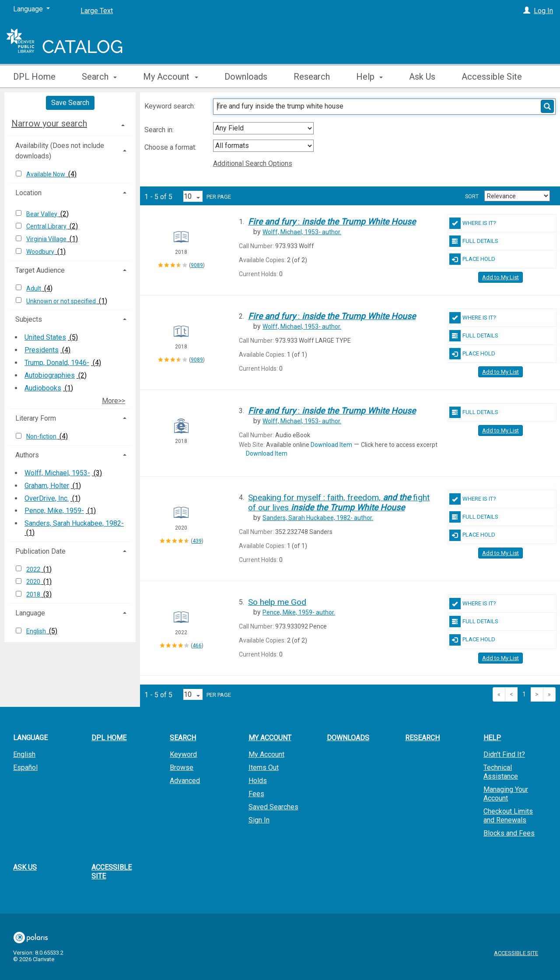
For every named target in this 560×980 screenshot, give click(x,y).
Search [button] (99, 77)
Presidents (42, 350)
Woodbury (41, 252)
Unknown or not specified (62, 301)
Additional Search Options (253, 163)
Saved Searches (273, 807)
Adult (34, 288)
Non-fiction (42, 436)
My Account (266, 754)
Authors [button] (27, 455)
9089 (197, 265)
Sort (472, 197)
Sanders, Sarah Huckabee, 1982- (74, 523)
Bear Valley (42, 214)
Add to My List (500, 277)
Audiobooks (43, 388)
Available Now (46, 174)
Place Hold (472, 259)
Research (312, 77)
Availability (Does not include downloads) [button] (60, 151)
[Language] (31, 9)
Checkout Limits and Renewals (508, 816)
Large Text (97, 11)
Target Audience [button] (40, 270)
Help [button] (369, 77)
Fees (256, 794)
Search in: (160, 130)
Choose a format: (171, 147)
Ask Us (422, 77)
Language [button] (30, 613)
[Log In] (527, 11)
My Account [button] (170, 77)
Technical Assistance (501, 772)
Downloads (246, 77)
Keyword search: (171, 106)
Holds (258, 781)
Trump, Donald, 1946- (57, 363)
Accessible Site (492, 77)
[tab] (70, 123)
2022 (34, 569)
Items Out (264, 767)
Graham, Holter (47, 486)
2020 (34, 582)
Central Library (47, 226)
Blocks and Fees (509, 833)
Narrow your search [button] (49, 123)
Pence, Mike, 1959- (54, 511)
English (37, 631)
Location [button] (28, 193)
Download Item (331, 445)
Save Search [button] (70, 103)
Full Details (474, 241)
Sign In (259, 820)
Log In (543, 11)
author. (302, 232)
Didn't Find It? (504, 754)
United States (45, 337)
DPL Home (34, 77)
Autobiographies (50, 375)
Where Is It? (473, 223)
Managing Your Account (506, 794)
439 (197, 541)
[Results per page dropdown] (193, 196)
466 (197, 646)
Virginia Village (47, 239)
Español (25, 767)
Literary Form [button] (36, 418)
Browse (182, 767)
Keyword (183, 754)
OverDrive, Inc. (47, 498)
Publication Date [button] (40, 551)
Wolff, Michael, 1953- (57, 473)
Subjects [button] (29, 319)
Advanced (185, 781)
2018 (34, 594)
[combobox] (263, 128)
